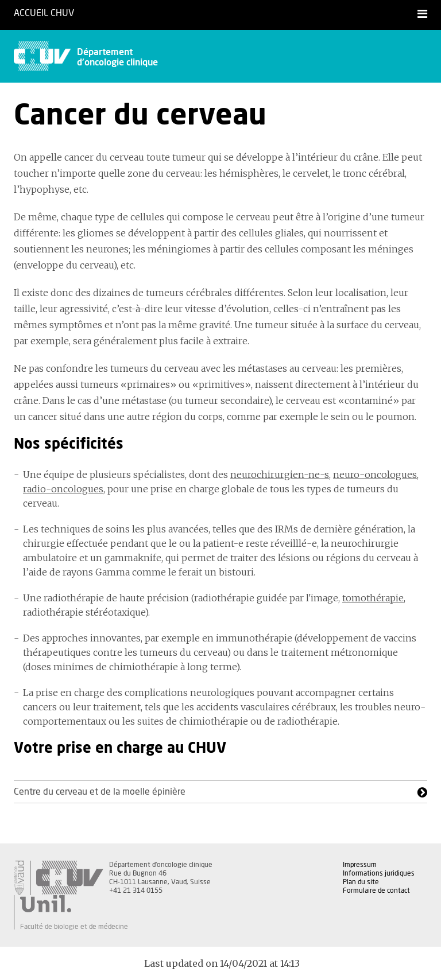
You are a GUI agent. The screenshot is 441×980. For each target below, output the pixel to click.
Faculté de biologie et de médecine (74, 927)
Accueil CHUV (44, 13)
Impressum (360, 865)
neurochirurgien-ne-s (280, 475)
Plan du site (361, 882)
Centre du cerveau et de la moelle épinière (100, 792)
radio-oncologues (63, 489)
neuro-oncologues (375, 475)
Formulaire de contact (376, 890)
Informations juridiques (379, 873)
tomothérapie (373, 598)
